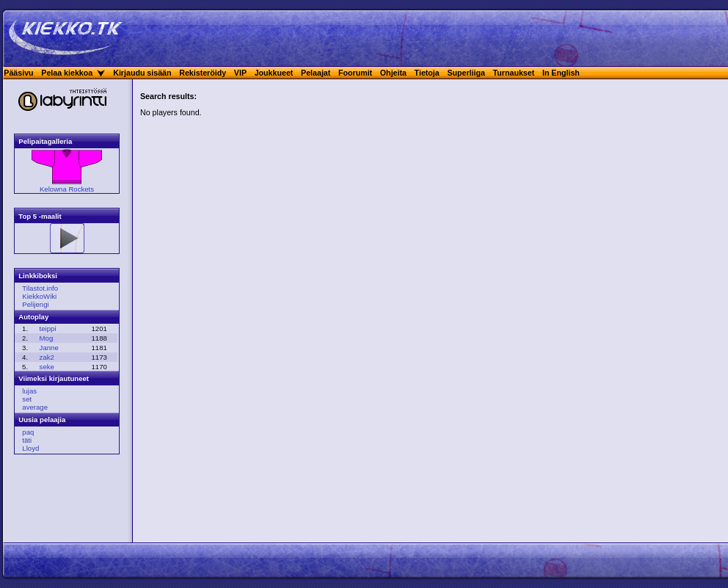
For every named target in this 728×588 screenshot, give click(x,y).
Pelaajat (316, 73)
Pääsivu (18, 73)
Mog (47, 338)
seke (47, 367)
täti (27, 440)
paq (28, 432)
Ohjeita (393, 73)
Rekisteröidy (203, 73)
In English (561, 73)
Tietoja (427, 73)
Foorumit (355, 73)
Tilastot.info (40, 288)
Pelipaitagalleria (45, 141)
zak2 (47, 357)
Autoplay (33, 317)
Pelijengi (35, 304)
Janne (49, 348)
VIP (240, 73)
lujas (29, 391)
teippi (48, 329)
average (35, 407)
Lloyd (30, 448)
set (27, 399)
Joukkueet (274, 73)
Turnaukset (514, 73)
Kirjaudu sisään (142, 73)
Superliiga (466, 73)
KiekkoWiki (39, 296)
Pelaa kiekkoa (67, 73)
